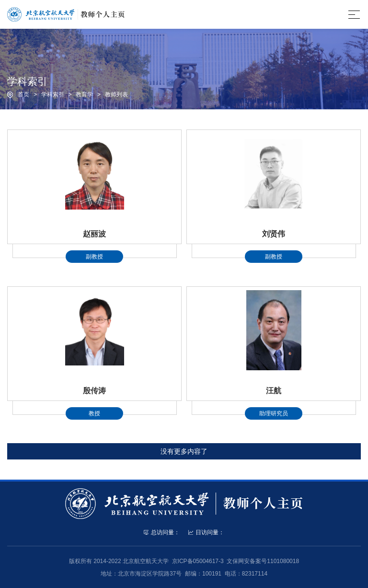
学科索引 (53, 94)
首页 (23, 94)
